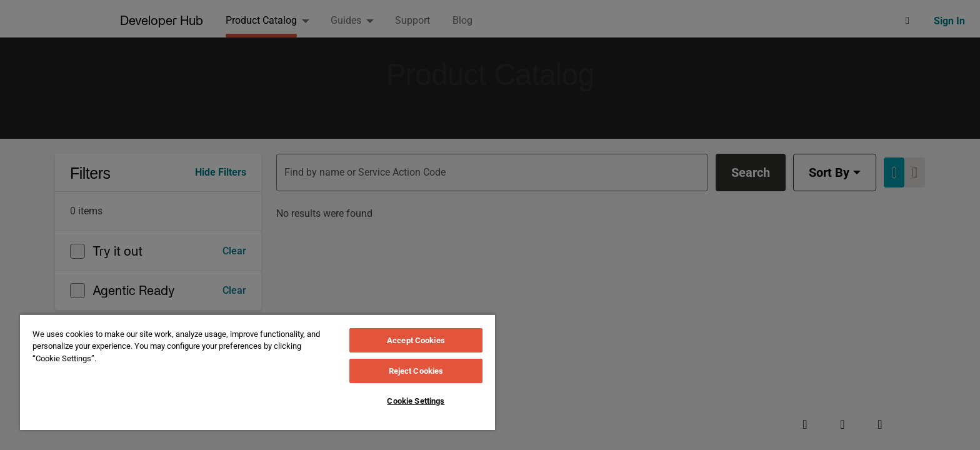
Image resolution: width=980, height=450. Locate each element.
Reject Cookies (416, 371)
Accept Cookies (416, 340)
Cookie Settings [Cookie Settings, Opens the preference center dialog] (416, 401)
